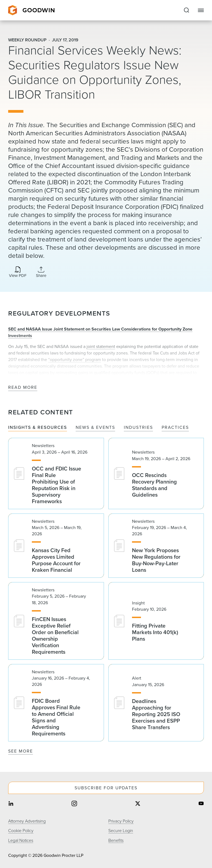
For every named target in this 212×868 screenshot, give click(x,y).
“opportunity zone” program (75, 360)
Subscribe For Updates (106, 788)
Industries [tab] (138, 428)
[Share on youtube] (201, 804)
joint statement (101, 346)
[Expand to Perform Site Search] (186, 10)
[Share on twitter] (138, 804)
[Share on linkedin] (11, 804)
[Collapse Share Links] (41, 272)
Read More (23, 388)
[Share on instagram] (74, 804)
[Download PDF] (18, 272)
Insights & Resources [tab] (38, 428)
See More (21, 751)
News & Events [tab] (95, 428)
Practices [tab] (175, 428)
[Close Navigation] (201, 10)
